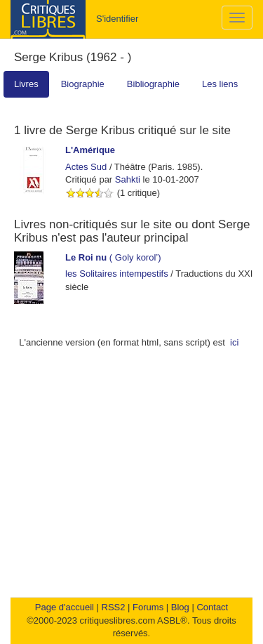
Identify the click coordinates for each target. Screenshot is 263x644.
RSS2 (114, 607)
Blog (180, 607)
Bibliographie (153, 84)
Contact (212, 607)
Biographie (83, 84)
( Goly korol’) (113, 257)
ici (234, 342)
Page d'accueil (65, 607)
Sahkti (128, 179)
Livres (26, 84)
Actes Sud (86, 167)
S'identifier (117, 19)
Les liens (220, 84)
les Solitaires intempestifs (117, 274)
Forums (148, 607)
